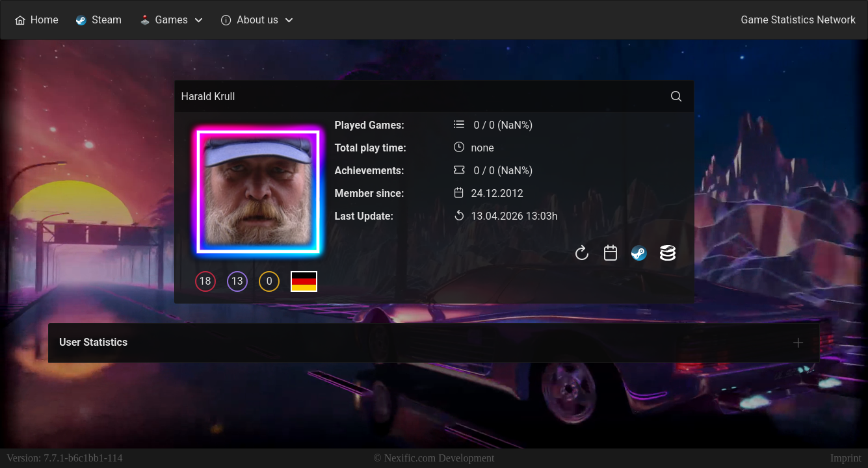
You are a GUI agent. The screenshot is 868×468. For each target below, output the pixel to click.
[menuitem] (36, 20)
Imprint (846, 458)
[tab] (798, 343)
